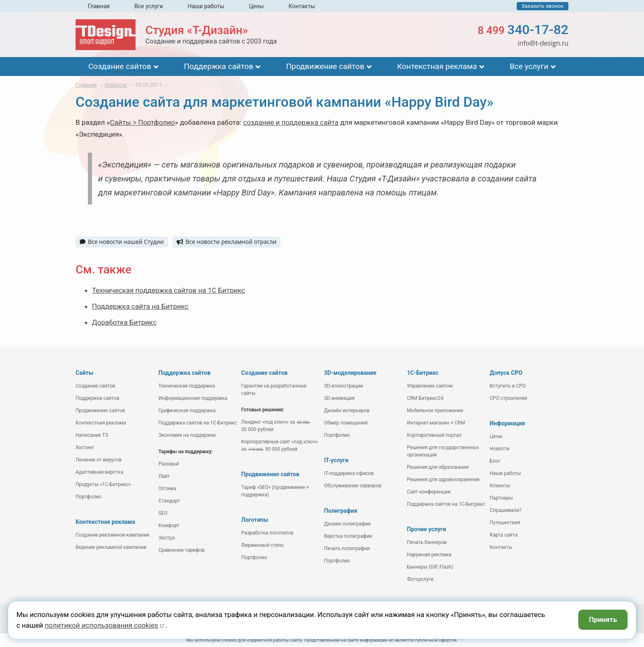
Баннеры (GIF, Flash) (430, 567)
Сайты (84, 373)
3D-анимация (339, 398)
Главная (99, 6)
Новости (499, 449)
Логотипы (255, 520)
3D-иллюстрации (344, 386)
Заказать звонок (543, 6)
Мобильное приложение (435, 411)
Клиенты (500, 486)
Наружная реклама (429, 555)
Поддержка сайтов (219, 66)
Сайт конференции (429, 492)
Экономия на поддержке (187, 435)
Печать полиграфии (347, 548)
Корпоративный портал (434, 435)
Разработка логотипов (267, 533)
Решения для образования (438, 467)
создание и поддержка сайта (291, 122)
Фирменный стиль (262, 545)
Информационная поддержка (193, 398)
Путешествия (505, 523)
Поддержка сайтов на (198, 423)
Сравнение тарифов (182, 550)
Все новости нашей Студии (122, 242)
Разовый (169, 464)
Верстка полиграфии (348, 536)
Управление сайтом (430, 386)
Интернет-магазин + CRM (436, 423)
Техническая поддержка (187, 386)
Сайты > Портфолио (143, 122)
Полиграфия (341, 511)
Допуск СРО (506, 373)
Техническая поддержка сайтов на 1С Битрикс (169, 290)
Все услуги (149, 6)
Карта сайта (504, 535)
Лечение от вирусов (99, 460)
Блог (495, 461)
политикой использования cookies (101, 625)
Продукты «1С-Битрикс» (103, 484)
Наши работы (206, 6)
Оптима (167, 489)
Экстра (167, 538)
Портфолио (89, 497)
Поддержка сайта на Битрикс (140, 306)
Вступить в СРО (508, 386)
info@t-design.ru (543, 43)
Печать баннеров (427, 542)
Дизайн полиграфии (347, 524)
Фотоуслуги (420, 579)
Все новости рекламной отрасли (227, 242)
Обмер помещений (346, 423)
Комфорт (169, 525)
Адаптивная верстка (99, 472)
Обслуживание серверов (353, 486)
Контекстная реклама (437, 66)
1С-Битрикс (423, 373)
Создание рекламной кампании (112, 535)
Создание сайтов (120, 66)
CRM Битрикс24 (425, 398)
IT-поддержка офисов (349, 473)
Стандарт (169, 501)
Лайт (164, 476)
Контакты (301, 6)
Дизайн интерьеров (347, 411)
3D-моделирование (350, 373)
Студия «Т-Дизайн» (197, 30)
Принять (603, 619)
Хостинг (85, 447)
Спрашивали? (506, 510)
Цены (256, 6)
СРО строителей (508, 398)
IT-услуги (336, 460)
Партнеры (501, 498)
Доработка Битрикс (124, 322)
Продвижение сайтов (325, 66)
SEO (163, 513)
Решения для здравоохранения (443, 480)
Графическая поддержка (187, 411)
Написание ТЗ (92, 435)
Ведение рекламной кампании (111, 547)
